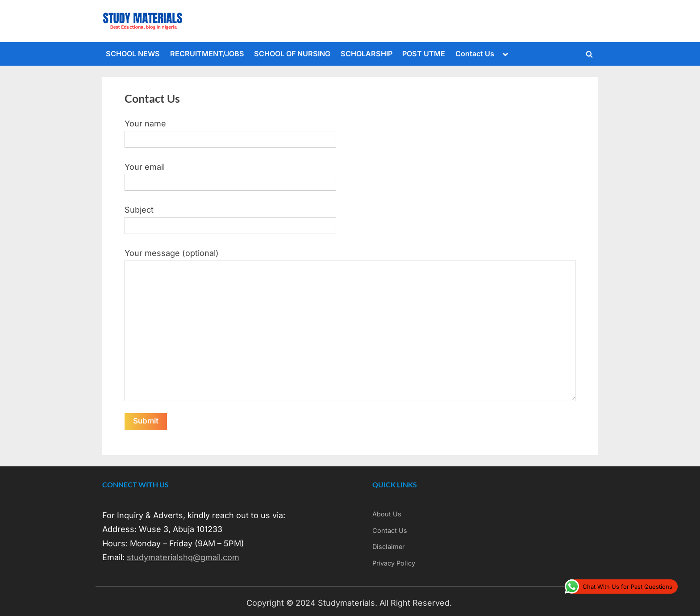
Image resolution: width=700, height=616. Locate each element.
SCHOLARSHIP (367, 54)
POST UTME (424, 54)
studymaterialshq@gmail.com (183, 557)
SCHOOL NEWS (133, 54)
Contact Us (475, 54)
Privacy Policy (394, 563)
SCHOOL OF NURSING (292, 54)
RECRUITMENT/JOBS (207, 54)
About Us (387, 514)
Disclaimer (388, 547)
